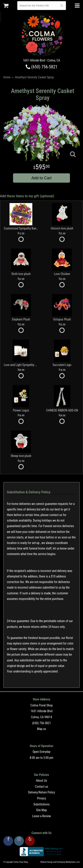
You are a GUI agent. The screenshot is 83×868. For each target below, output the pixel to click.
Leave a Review (41, 816)
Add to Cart (41, 178)
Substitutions (41, 804)
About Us (41, 781)
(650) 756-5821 (42, 67)
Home (7, 77)
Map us (41, 729)
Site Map (41, 810)
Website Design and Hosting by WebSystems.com (60, 862)
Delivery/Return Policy (41, 792)
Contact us (42, 787)
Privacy (41, 798)
